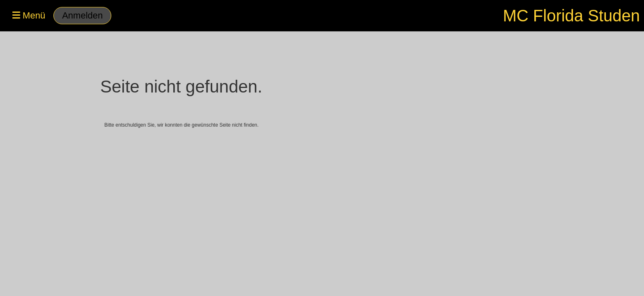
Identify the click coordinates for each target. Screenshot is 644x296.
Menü (29, 15)
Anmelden (82, 15)
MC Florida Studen (572, 16)
